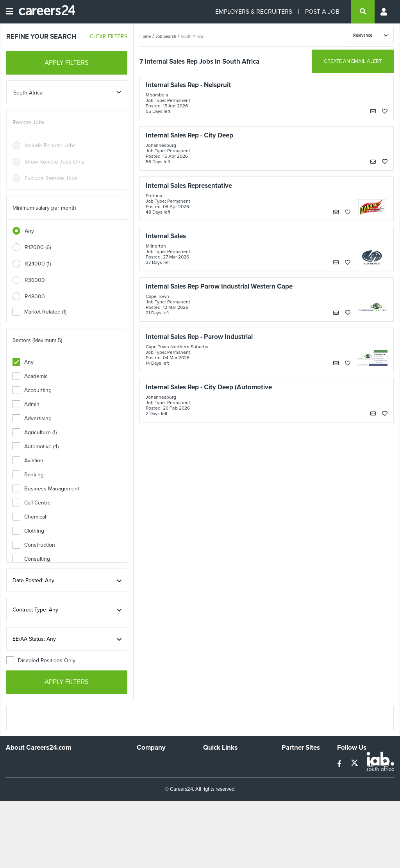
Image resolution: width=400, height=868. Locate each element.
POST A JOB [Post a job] (322, 12)
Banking (28, 475)
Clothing (28, 531)
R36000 (35, 280)
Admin (26, 404)
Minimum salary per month (44, 208)
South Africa (192, 36)
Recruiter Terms (222, 812)
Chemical (29, 517)
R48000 (35, 297)
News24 (292, 773)
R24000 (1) (38, 264)
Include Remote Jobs (50, 145)
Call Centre (32, 503)
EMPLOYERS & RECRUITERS (254, 12)
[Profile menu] (384, 12)
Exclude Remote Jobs (51, 178)
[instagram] (386, 764)
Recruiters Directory (228, 763)
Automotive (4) (36, 446)
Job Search (166, 36)
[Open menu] (9, 12)
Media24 (292, 794)
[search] (363, 12)
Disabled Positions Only (41, 660)
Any (29, 231)
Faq (208, 822)
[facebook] (340, 764)
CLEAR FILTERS (109, 37)
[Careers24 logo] (44, 12)
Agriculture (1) (35, 432)
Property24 (295, 784)
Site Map (213, 773)
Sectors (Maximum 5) (37, 340)
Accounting (32, 390)
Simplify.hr (294, 763)
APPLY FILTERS (67, 63)
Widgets (213, 801)
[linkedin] (371, 764)
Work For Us (152, 763)
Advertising (32, 418)
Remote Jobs (29, 122)
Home (145, 36)
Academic (30, 376)
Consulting (31, 559)
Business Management (46, 489)
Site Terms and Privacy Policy (230, 787)
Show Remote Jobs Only (54, 162)
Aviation (28, 461)
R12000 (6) (38, 247)
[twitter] (355, 764)
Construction (34, 545)
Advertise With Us (158, 773)
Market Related (39, 312)
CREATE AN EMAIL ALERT (353, 61)
